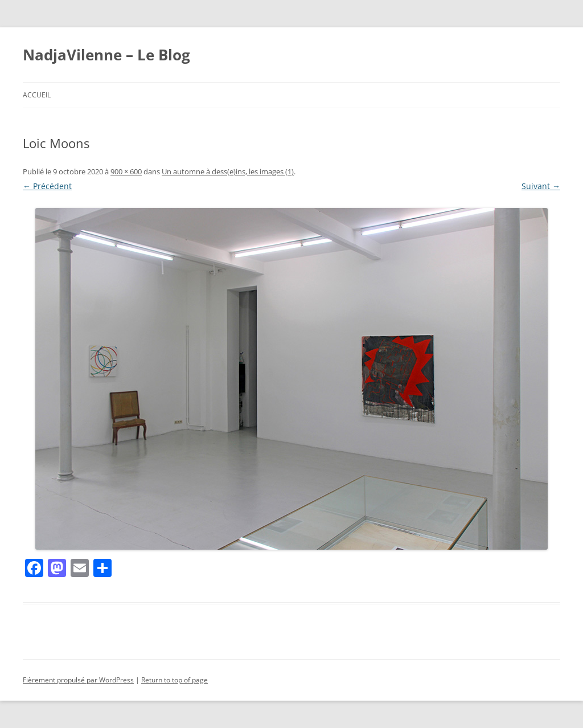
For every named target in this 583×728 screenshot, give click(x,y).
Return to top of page (175, 680)
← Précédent (47, 186)
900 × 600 (126, 171)
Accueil (37, 95)
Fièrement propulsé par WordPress (78, 680)
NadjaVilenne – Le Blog (106, 55)
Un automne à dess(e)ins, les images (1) (228, 171)
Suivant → (541, 186)
